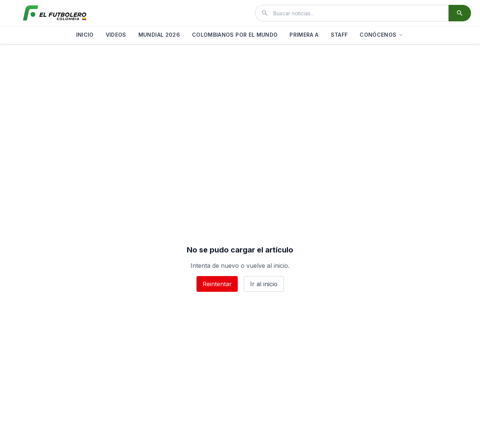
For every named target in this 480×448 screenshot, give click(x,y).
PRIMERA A (304, 35)
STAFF (339, 35)
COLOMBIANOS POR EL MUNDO (235, 35)
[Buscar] (460, 13)
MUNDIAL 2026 (159, 35)
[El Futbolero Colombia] (55, 13)
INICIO (85, 35)
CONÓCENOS (382, 35)
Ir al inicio (264, 284)
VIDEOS (116, 35)
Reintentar (217, 284)
